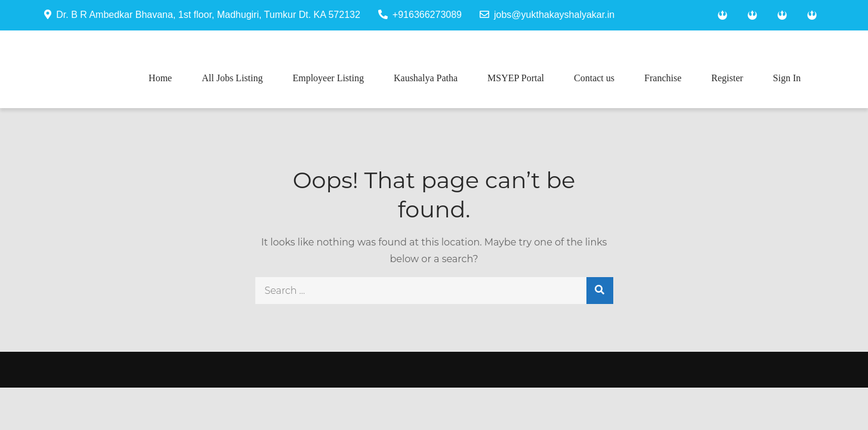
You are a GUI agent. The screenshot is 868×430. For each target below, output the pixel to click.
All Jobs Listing (232, 78)
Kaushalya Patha (426, 78)
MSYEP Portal (516, 78)
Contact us (594, 78)
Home (160, 78)
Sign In (787, 78)
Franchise (663, 78)
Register (727, 78)
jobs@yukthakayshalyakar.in (547, 15)
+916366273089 (420, 15)
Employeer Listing (328, 78)
